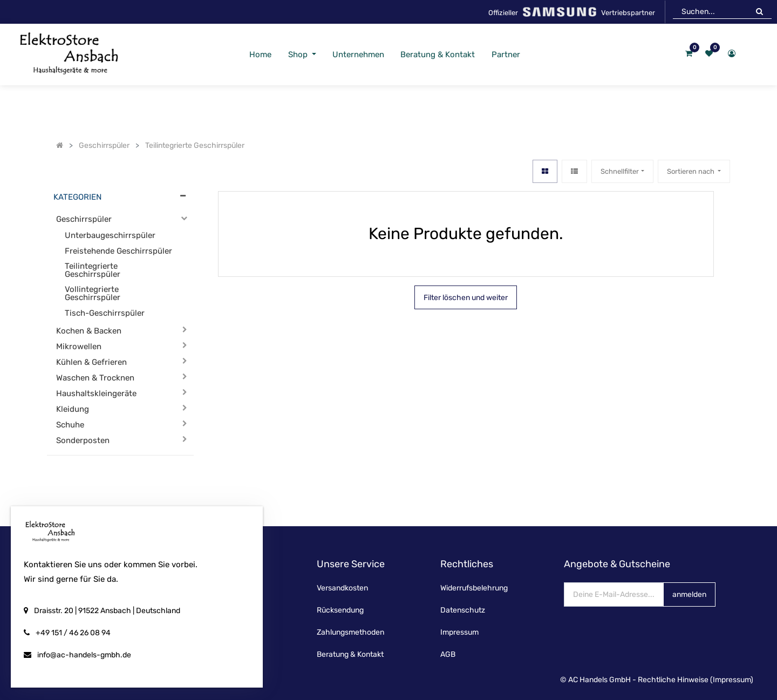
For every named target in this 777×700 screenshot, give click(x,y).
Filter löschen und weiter (466, 298)
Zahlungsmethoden (350, 632)
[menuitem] (260, 55)
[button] (694, 171)
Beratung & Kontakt (350, 654)
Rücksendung (340, 610)
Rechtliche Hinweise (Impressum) (696, 680)
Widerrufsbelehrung (474, 588)
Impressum (459, 632)
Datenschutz (463, 610)
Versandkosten (342, 588)
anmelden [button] (689, 594)
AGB (448, 654)
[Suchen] (759, 11)
